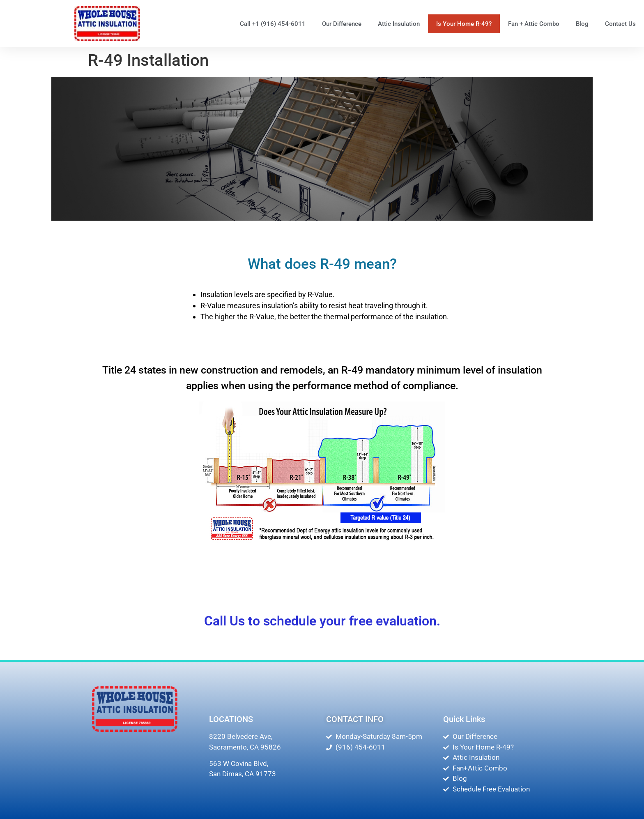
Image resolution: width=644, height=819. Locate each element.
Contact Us (620, 24)
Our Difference (342, 24)
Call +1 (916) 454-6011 (273, 24)
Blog (582, 24)
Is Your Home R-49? (464, 24)
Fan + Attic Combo (534, 24)
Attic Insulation (399, 24)
